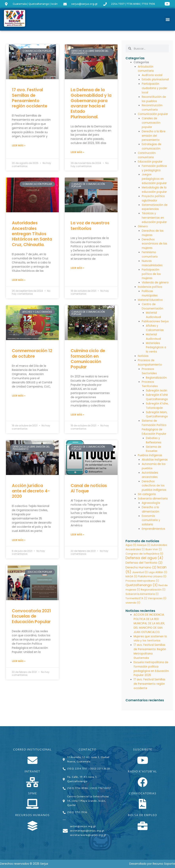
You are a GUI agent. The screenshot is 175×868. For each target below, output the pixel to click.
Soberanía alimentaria (153, 499)
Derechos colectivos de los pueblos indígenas (154, 486)
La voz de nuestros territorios (90, 226)
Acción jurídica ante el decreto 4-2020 (31, 491)
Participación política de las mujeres (151, 274)
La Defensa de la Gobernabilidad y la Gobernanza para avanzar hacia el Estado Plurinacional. (91, 103)
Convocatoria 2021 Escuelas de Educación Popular (31, 616)
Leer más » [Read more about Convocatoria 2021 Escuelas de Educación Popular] (19, 661)
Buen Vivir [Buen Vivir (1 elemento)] (154, 549)
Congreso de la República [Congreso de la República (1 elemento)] (144, 554)
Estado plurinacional (155, 79)
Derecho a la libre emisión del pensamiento (154, 136)
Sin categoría (147, 494)
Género (143, 226)
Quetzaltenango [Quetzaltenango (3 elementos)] (142, 585)
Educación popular (150, 162)
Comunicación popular (153, 114)
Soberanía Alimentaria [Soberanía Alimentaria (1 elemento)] (142, 594)
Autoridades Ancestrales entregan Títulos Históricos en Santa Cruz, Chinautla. (32, 234)
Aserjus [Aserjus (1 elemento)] (144, 545)
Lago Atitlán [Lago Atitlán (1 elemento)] (158, 572)
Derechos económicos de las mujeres (154, 244)
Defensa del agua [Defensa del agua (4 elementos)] (144, 558)
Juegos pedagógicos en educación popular (154, 179)
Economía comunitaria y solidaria (151, 520)
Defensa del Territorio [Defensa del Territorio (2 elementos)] (144, 563)
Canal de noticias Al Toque (89, 488)
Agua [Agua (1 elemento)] (131, 545)
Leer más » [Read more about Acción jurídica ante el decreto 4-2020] (19, 540)
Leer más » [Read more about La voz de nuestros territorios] (77, 268)
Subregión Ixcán (156, 391)
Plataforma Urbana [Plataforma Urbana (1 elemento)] (152, 576)
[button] (168, 19)
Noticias (143, 356)
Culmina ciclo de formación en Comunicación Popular (88, 359)
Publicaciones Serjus (155, 321)
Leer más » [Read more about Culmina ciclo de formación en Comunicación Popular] (77, 415)
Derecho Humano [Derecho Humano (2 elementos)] (141, 567)
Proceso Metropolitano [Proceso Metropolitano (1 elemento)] (142, 581)
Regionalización (156, 378)
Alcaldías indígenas (155, 460)
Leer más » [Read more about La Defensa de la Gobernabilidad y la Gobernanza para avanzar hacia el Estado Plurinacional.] (77, 152)
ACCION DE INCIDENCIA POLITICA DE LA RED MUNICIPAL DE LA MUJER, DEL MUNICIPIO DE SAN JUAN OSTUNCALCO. (149, 623)
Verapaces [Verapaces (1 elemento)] (157, 598)
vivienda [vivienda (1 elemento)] (133, 603)
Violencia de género (155, 283)
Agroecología (151, 503)
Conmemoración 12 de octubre (32, 353)
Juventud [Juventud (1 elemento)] (140, 572)
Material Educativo (150, 300)
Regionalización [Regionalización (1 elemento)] (153, 590)
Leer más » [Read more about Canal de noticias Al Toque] (77, 535)
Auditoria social (152, 75)
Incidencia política (150, 287)
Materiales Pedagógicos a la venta (156, 347)
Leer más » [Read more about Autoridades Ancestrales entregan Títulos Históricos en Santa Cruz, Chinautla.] (19, 280)
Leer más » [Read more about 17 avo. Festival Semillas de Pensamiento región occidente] (19, 145)
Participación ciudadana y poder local (155, 88)
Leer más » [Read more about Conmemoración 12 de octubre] (19, 396)
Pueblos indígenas (150, 455)
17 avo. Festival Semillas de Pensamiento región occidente (30, 98)
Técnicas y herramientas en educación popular (154, 218)
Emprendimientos (153, 529)
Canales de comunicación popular (151, 123)
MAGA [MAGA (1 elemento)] (131, 576)
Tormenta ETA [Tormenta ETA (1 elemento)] (136, 598)
